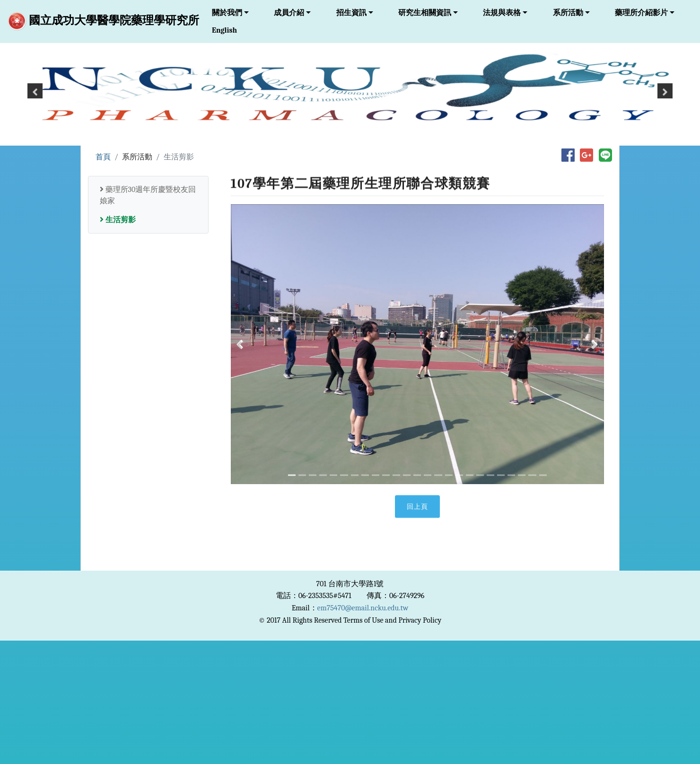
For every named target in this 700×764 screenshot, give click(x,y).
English (224, 30)
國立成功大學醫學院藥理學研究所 (103, 21)
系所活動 (568, 13)
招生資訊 (351, 13)
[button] (35, 98)
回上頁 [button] (417, 515)
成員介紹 (289, 13)
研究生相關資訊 (425, 13)
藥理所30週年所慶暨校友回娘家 (148, 195)
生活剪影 (118, 220)
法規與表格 (502, 13)
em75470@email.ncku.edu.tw (363, 608)
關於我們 (227, 13)
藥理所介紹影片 (641, 13)
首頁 (103, 157)
